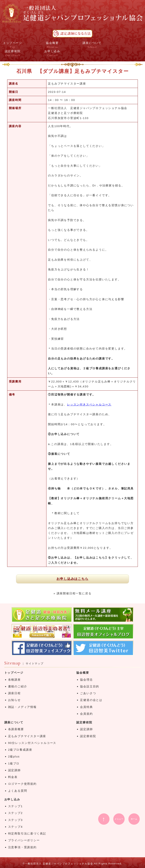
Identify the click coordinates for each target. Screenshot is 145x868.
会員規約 (86, 714)
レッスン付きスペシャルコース (89, 404)
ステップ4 (15, 827)
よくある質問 (18, 791)
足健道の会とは (91, 700)
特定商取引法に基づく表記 (27, 833)
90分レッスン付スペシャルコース (32, 743)
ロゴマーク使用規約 (22, 784)
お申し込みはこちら (72, 579)
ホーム (134, 819)
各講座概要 (16, 729)
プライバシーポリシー (24, 840)
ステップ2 (15, 813)
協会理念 (86, 680)
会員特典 (86, 707)
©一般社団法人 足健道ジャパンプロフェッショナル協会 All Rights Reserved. (72, 864)
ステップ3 (15, 820)
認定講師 (14, 770)
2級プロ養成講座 (20, 750)
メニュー (119, 819)
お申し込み (12, 799)
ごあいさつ (88, 693)
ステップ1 (15, 806)
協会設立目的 (90, 686)
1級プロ (14, 763)
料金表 (13, 777)
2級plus (14, 756)
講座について (14, 722)
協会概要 (83, 673)
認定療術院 (84, 722)
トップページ (14, 673)
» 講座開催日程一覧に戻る (73, 593)
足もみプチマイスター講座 (27, 736)
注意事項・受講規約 (22, 847)
